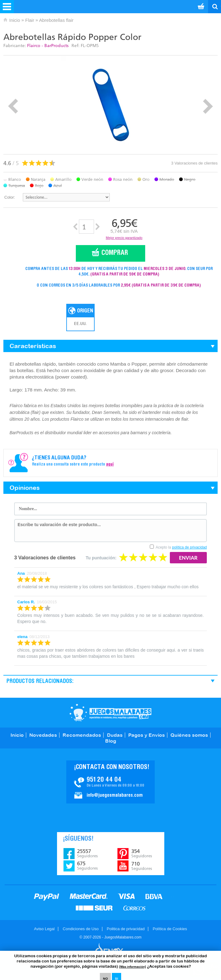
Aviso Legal (44, 929)
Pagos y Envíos (147, 735)
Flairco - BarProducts (48, 46)
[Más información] (133, 967)
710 (142, 866)
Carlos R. (26, 602)
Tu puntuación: (101, 558)
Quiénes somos (189, 735)
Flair (30, 20)
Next (208, 106)
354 (142, 853)
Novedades (43, 735)
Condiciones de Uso (81, 929)
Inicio (15, 20)
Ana (21, 573)
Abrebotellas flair (56, 20)
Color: (10, 197)
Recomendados (82, 735)
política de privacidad (189, 547)
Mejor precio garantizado (124, 238)
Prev (13, 106)
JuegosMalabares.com (111, 713)
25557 (87, 853)
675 (87, 866)
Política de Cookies (170, 929)
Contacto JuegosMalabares (111, 782)
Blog (111, 741)
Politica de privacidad (126, 929)
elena (22, 637)
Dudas (115, 735)
